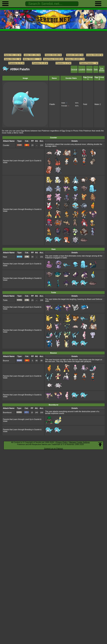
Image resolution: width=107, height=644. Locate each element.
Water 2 (98, 104)
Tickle (5, 300)
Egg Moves (102, 69)
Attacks (89, 69)
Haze (5, 257)
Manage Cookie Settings (79, 442)
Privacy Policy (62, 442)
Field (85, 104)
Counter (6, 145)
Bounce (6, 361)
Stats (96, 69)
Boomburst (7, 413)
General (74, 69)
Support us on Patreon (53, 448)
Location (82, 69)
